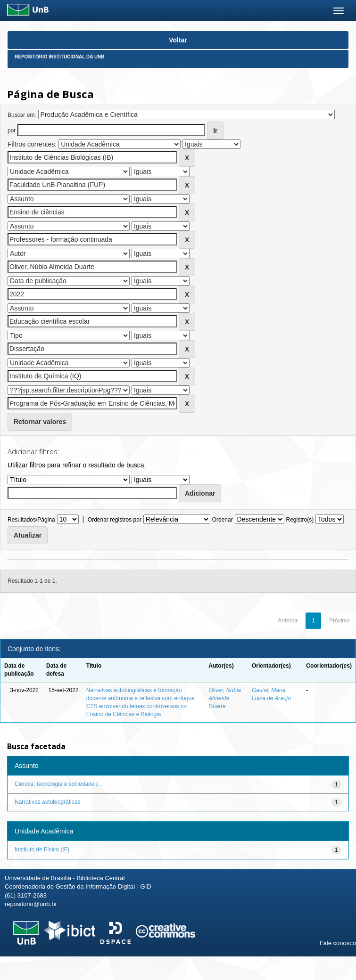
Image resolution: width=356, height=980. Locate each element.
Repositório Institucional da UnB (60, 57)
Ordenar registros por (115, 520)
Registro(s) (300, 520)
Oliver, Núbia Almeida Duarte (225, 698)
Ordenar (223, 520)
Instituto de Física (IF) (42, 849)
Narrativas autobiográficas (47, 802)
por (12, 131)
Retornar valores (40, 422)
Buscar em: (22, 115)
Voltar (178, 40)
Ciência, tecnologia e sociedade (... (59, 784)
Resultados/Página (31, 520)
